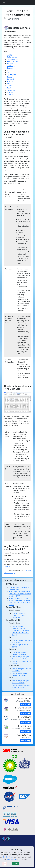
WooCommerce (12, 59)
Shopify (9, 55)
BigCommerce (12, 57)
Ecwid (9, 83)
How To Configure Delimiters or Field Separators (18, 615)
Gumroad (10, 68)
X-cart (9, 88)
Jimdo (9, 70)
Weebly (9, 77)
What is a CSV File (15, 596)
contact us (7, 566)
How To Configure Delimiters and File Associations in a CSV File (21, 628)
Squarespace (11, 75)
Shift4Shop (11, 66)
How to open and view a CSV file (20, 592)
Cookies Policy (8, 857)
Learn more (25, 704)
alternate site (12, 859)
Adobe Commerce (13, 61)
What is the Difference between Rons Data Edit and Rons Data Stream (20, 603)
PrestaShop (11, 90)
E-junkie (10, 86)
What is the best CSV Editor (19, 598)
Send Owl (10, 81)
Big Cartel (10, 79)
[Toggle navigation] (4, 3)
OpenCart (10, 95)
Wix (8, 72)
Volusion (10, 64)
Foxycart (10, 92)
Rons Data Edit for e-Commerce (20, 594)
